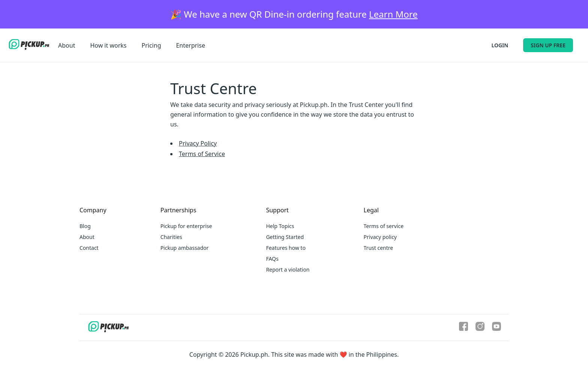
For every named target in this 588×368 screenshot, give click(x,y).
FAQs (272, 259)
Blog (85, 226)
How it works (108, 45)
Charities (171, 237)
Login (500, 45)
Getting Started (285, 237)
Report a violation (288, 270)
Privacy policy (380, 237)
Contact (89, 248)
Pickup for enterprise (186, 226)
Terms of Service (202, 154)
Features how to (286, 248)
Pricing (151, 45)
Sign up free (548, 45)
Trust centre (379, 248)
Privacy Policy (198, 143)
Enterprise (190, 45)
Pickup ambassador (185, 248)
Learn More (393, 14)
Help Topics (280, 226)
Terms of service (384, 226)
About (67, 45)
